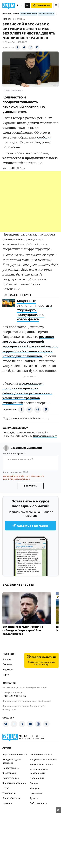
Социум (34, 783)
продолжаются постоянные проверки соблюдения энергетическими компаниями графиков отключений (27, 393)
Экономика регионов (14, 783)
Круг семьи (36, 793)
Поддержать (42, 5)
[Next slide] (56, 14)
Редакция (8, 670)
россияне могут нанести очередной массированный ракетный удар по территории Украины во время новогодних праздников (30, 346)
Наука (6, 788)
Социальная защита (41, 755)
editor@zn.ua (9, 710)
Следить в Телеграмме (30, 526)
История (35, 788)
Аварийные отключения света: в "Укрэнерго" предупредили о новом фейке (34, 310)
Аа (27, 5)
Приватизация (11, 778)
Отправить (30, 486)
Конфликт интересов (42, 765)
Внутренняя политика (15, 755)
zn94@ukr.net (44, 701)
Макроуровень (10, 768)
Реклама (7, 664)
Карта (6, 675)
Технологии (9, 793)
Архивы (7, 659)
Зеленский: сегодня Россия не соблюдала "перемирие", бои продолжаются (23, 630)
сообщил (44, 137)
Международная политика (12, 761)
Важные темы (11, 14)
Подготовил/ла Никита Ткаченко (24, 418)
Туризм (34, 798)
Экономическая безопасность (39, 771)
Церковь (7, 803)
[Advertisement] (30, 202)
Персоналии (37, 778)
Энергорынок (10, 773)
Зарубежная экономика (43, 760)
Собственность (38, 803)
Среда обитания (11, 798)
